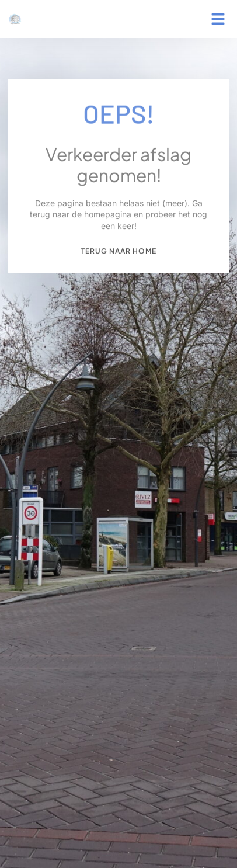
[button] (218, 19)
